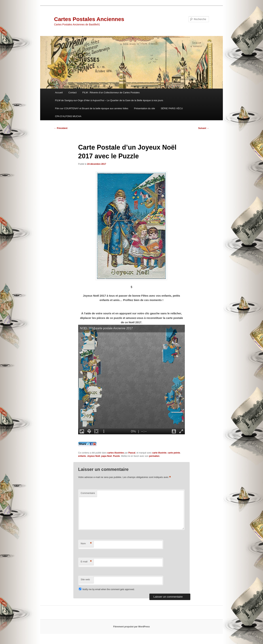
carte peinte (174, 453)
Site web (85, 579)
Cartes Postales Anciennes (89, 19)
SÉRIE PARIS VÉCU (172, 108)
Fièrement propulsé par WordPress (131, 627)
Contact (73, 93)
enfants (82, 456)
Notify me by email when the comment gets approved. (107, 589)
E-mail (86, 562)
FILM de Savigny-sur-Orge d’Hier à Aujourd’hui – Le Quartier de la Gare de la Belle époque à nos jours (109, 100)
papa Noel (107, 456)
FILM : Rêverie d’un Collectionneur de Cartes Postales (111, 93)
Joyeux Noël (94, 456)
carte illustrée (159, 453)
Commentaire (88, 493)
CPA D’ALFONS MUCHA (68, 116)
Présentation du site (145, 108)
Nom (86, 544)
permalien (154, 456)
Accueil (59, 93)
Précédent (61, 128)
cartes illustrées (116, 453)
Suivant (204, 128)
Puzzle (116, 456)
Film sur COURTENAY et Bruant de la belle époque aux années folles (92, 108)
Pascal (132, 453)
